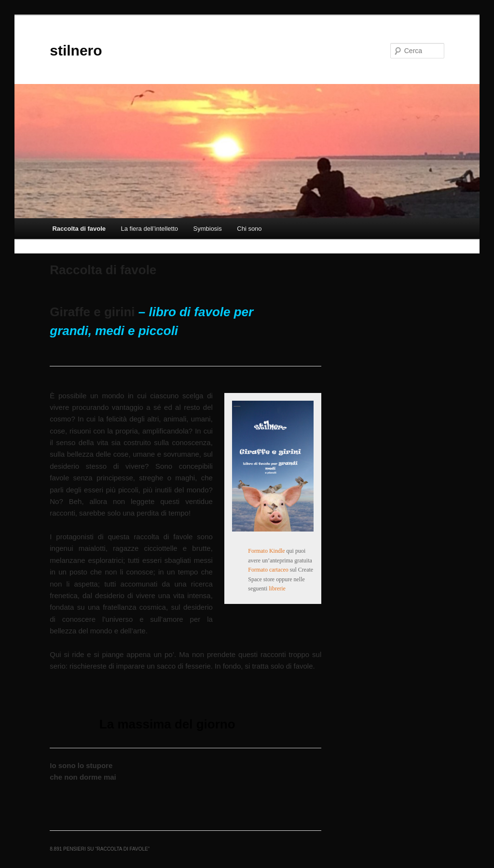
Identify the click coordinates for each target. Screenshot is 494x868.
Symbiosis (208, 229)
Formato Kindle (266, 551)
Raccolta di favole (79, 229)
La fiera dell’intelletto (149, 229)
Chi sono (249, 229)
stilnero (76, 50)
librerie (277, 588)
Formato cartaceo (268, 570)
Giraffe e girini (92, 312)
